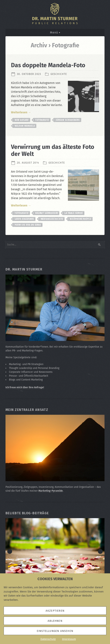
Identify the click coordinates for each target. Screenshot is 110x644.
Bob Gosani (22, 120)
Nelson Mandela (25, 126)
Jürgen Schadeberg (68, 120)
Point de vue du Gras (28, 225)
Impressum (69, 639)
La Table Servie (74, 213)
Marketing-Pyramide (51, 491)
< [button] (10, 551)
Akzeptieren (55, 611)
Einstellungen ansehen (55, 631)
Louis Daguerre (24, 219)
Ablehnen (55, 621)
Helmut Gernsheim (46, 213)
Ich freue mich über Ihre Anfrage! (25, 387)
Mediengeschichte (52, 219)
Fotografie (42, 120)
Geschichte (59, 74)
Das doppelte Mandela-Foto (48, 65)
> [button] (100, 551)
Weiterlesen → (21, 112)
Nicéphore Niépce (80, 219)
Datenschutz (48, 639)
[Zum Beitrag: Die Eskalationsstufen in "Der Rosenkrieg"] (55, 551)
